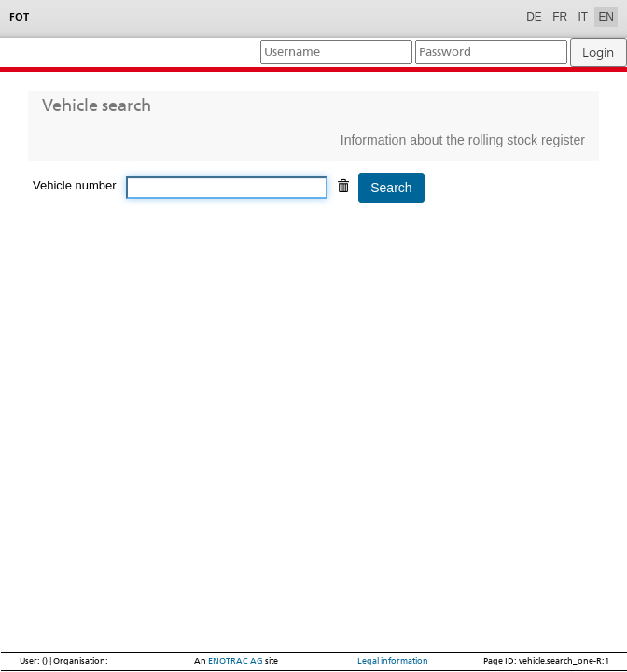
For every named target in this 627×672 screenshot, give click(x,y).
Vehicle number (75, 185)
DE (534, 17)
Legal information (393, 660)
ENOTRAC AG (236, 660)
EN (606, 17)
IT (583, 17)
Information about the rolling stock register (463, 140)
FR (560, 17)
